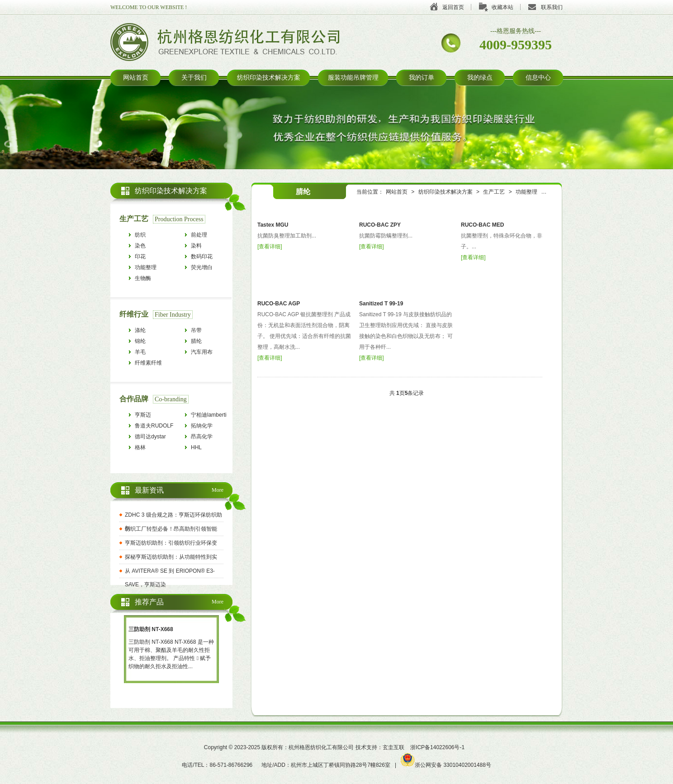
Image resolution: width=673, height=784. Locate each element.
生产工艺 (494, 192)
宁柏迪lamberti (209, 415)
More (218, 490)
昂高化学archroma (202, 438)
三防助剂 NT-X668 (151, 629)
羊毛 (140, 352)
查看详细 (270, 247)
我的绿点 (480, 78)
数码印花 (202, 257)
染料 (196, 246)
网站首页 (136, 78)
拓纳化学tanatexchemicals (211, 427)
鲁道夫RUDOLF (154, 426)
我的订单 (422, 78)
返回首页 (453, 7)
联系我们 (552, 7)
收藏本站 (502, 7)
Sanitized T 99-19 (381, 304)
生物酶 (143, 278)
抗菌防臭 (559, 192)
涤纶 (140, 330)
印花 (140, 257)
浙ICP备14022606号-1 (437, 747)
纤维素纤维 (148, 363)
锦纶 (140, 341)
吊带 (196, 330)
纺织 (140, 235)
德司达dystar (150, 437)
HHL (196, 447)
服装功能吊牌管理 (353, 78)
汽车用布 (202, 352)
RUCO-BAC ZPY (380, 225)
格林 (140, 447)
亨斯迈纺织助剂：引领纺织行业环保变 (171, 543)
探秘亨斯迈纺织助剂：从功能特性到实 (171, 557)
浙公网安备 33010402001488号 (446, 765)
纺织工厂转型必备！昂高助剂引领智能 (171, 529)
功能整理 (526, 192)
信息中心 (538, 78)
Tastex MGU (273, 225)
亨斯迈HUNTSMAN (150, 416)
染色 (140, 246)
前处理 (199, 235)
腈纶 (196, 341)
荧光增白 (202, 267)
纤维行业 (134, 314)
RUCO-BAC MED (482, 225)
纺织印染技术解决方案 (269, 78)
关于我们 (194, 78)
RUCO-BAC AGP (279, 304)
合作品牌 (134, 399)
